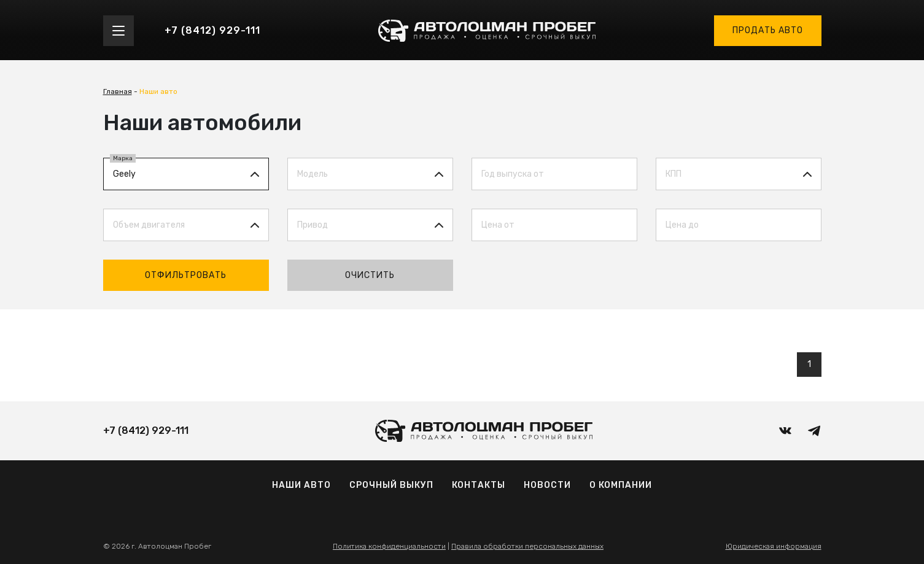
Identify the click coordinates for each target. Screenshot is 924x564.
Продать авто (768, 30)
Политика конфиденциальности (389, 546)
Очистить (370, 275)
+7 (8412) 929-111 (212, 30)
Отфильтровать (186, 275)
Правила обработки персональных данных (527, 546)
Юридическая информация (774, 546)
